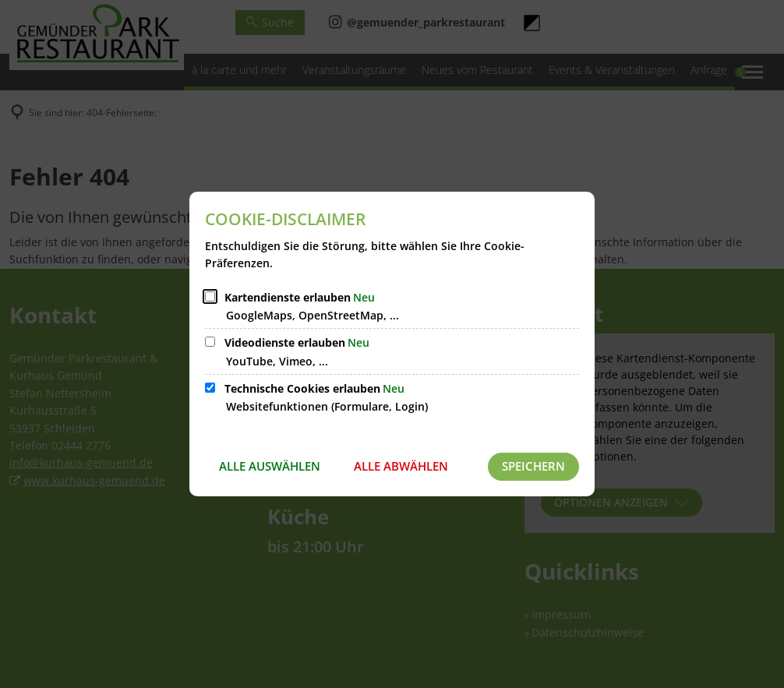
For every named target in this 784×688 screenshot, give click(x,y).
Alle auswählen (270, 466)
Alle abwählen (401, 466)
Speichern (533, 466)
